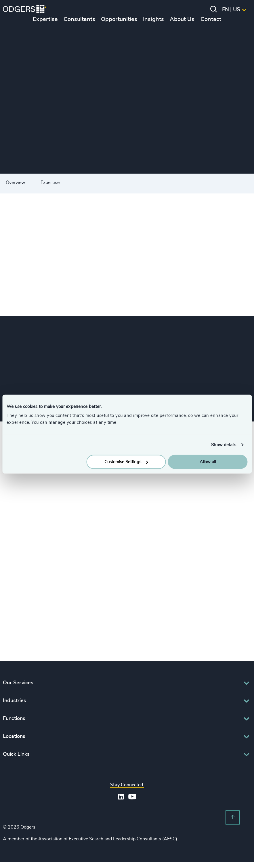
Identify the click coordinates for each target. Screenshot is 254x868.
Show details (224, 445)
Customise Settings (126, 462)
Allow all (208, 462)
